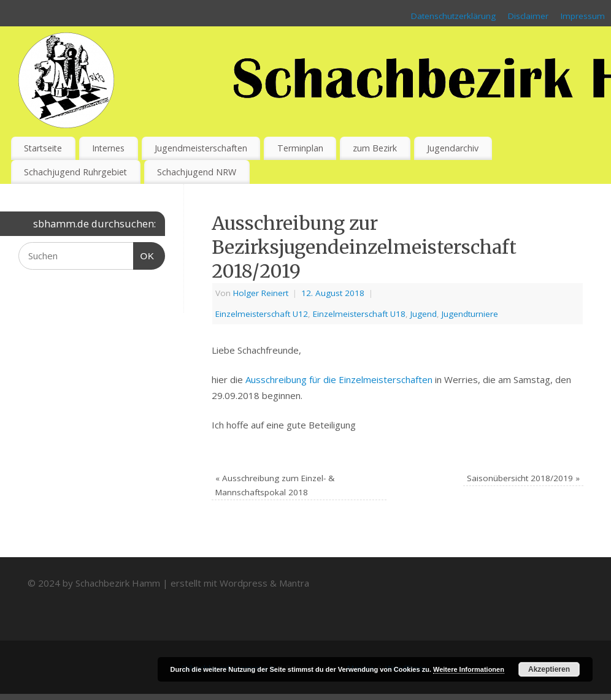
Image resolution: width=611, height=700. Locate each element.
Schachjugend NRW (197, 172)
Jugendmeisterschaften (201, 148)
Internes (108, 148)
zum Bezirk (375, 148)
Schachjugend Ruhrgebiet (75, 172)
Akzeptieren (549, 669)
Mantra (294, 583)
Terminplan (300, 148)
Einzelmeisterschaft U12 (262, 314)
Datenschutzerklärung (453, 16)
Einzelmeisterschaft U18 (359, 314)
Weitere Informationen (469, 669)
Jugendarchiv (453, 148)
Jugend (424, 314)
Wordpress (244, 583)
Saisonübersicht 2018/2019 (523, 478)
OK (144, 254)
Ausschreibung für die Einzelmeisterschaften (339, 379)
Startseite (43, 148)
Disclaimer (528, 16)
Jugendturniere (470, 314)
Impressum (583, 16)
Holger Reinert (261, 293)
